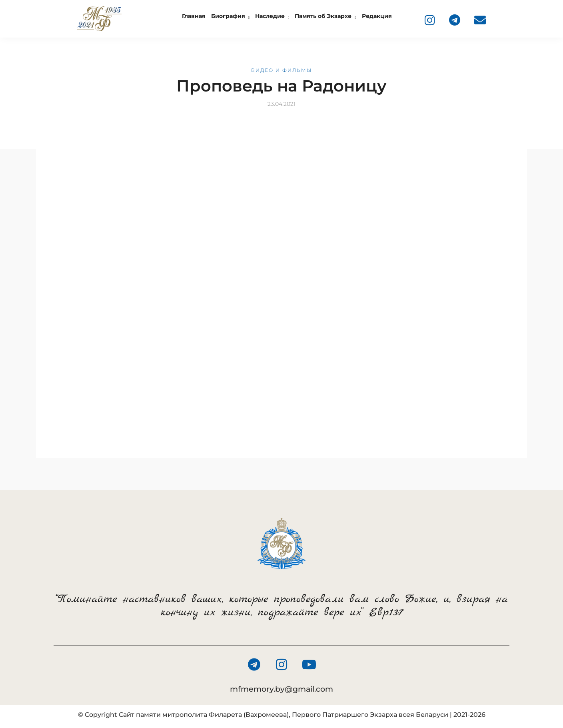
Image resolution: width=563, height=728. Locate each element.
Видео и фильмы (282, 70)
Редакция (377, 16)
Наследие (270, 16)
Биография (228, 16)
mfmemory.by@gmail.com (281, 689)
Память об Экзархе (323, 16)
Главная (194, 16)
